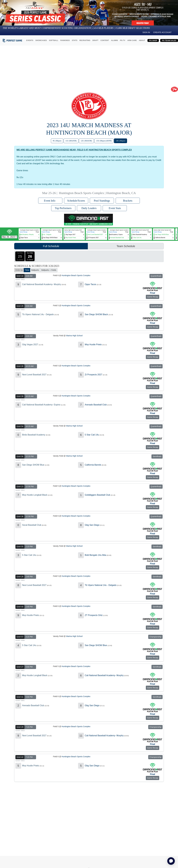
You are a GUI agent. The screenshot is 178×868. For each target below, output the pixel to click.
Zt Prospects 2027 (94, 375)
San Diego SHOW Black (96, 314)
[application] (171, 861)
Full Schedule (51, 246)
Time (27, 270)
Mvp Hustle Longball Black (35, 495)
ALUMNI (114, 40)
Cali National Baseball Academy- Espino (41, 405)
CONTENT (105, 40)
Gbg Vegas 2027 (30, 345)
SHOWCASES (41, 40)
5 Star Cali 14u (92, 435)
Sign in (146, 32)
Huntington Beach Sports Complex (76, 275)
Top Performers (63, 208)
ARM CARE (132, 40)
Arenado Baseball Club (96, 405)
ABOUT (142, 40)
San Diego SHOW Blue (33, 465)
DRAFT (95, 40)
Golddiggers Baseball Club (98, 495)
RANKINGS (65, 40)
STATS (75, 40)
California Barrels (93, 465)
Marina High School (74, 336)
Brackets (128, 201)
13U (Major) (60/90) (104, 141)
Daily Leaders (89, 208)
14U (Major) (120, 141)
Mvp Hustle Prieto (93, 345)
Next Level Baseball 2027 (34, 375)
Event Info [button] (50, 201)
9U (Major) (57, 141)
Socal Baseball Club (32, 525)
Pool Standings (102, 201)
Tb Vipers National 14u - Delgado (38, 314)
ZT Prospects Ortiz (94, 615)
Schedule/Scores (76, 201)
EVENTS (30, 40)
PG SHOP (153, 40)
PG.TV (123, 40)
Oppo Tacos (91, 284)
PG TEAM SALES (169, 40)
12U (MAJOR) (86, 141)
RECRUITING (85, 40)
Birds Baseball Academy (34, 435)
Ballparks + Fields (49, 270)
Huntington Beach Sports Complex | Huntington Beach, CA (97, 193)
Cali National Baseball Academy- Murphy (42, 284)
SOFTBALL (54, 40)
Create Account (162, 32)
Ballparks (35, 270)
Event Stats (115, 208)
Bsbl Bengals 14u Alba (96, 555)
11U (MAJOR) (71, 141)
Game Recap (23, 232)
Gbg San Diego (92, 525)
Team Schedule (126, 246)
